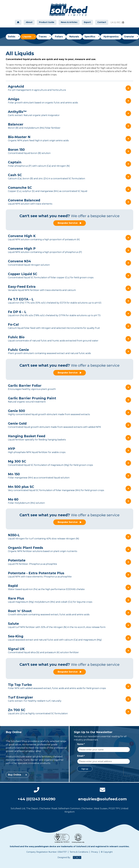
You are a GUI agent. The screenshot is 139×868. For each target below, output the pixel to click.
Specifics (90, 37)
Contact (102, 22)
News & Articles (69, 22)
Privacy (95, 852)
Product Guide (47, 22)
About (29, 22)
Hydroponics (111, 37)
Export (87, 22)
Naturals (74, 37)
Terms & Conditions (79, 852)
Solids (12, 37)
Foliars (59, 37)
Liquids (29, 36)
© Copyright (107, 852)
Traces (43, 37)
